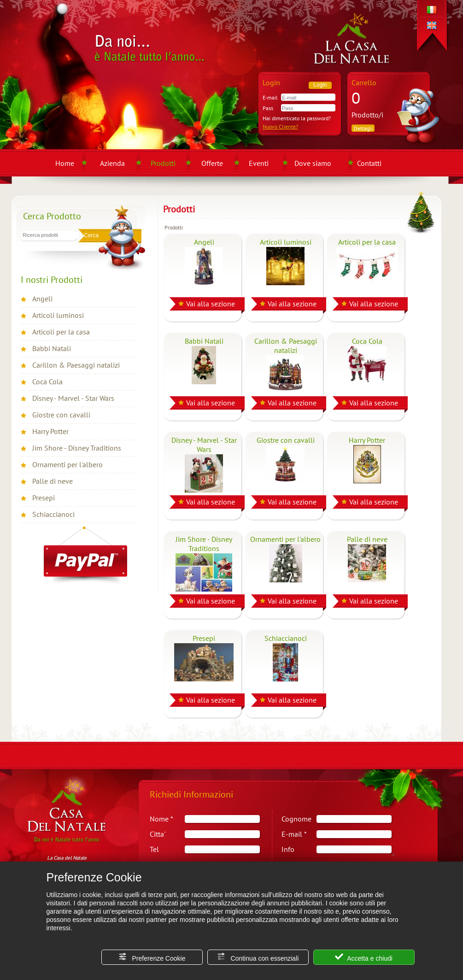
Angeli (42, 299)
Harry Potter (50, 431)
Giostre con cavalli (61, 415)
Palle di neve (53, 481)
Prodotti (163, 163)
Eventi (259, 163)
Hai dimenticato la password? (297, 118)
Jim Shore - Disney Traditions (77, 448)
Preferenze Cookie (152, 957)
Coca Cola (47, 381)
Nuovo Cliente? (280, 126)
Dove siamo (313, 163)
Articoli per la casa (61, 332)
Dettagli (363, 128)
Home (65, 163)
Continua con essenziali (258, 957)
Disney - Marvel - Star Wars (73, 398)
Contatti (369, 163)
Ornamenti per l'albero (67, 464)
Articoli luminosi (58, 315)
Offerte (212, 163)
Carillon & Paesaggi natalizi (76, 365)
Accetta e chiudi (364, 957)
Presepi (44, 498)
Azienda (112, 163)
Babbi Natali (52, 348)
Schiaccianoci (53, 514)
